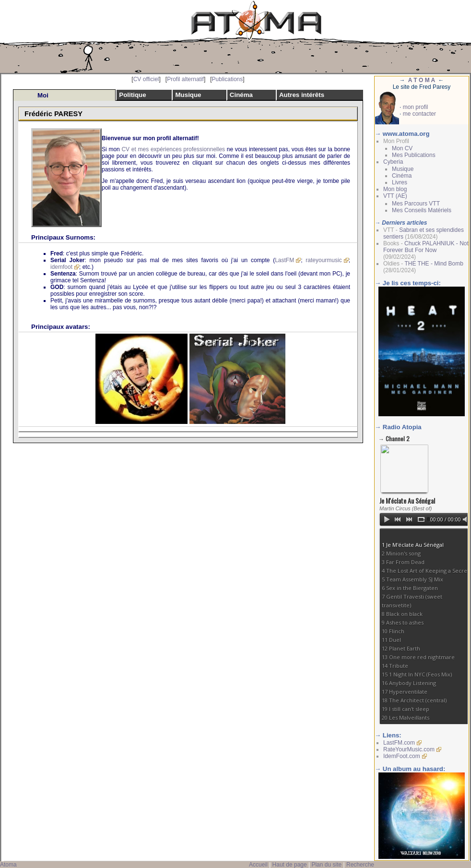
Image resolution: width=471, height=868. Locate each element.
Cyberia (393, 162)
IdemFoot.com (402, 756)
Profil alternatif (185, 79)
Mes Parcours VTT (416, 204)
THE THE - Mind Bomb (434, 264)
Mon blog (395, 189)
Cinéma (241, 95)
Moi (43, 95)
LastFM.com (399, 743)
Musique (188, 95)
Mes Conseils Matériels (422, 210)
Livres (400, 182)
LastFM (284, 260)
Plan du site (326, 865)
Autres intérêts (302, 95)
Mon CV (402, 148)
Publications (228, 79)
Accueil (258, 865)
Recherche (360, 865)
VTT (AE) (395, 196)
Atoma (8, 865)
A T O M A (422, 80)
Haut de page (290, 865)
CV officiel (146, 79)
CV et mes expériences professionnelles (173, 149)
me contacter (419, 114)
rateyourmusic (324, 260)
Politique (132, 95)
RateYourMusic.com (409, 749)
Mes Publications (414, 155)
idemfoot (61, 267)
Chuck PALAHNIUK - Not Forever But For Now (426, 247)
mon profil (416, 107)
